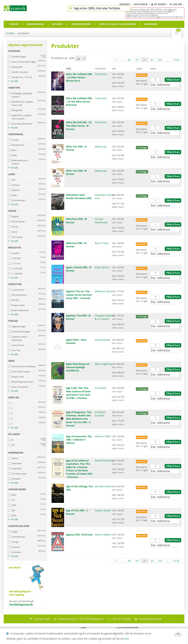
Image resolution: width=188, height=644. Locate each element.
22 (160, 60)
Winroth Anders (104, 486)
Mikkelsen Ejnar (104, 291)
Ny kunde (158, 4)
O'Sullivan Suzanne (100, 414)
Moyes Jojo (101, 146)
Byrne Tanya (102, 243)
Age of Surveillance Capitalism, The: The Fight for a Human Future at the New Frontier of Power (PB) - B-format (79, 469)
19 (137, 60)
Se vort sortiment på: (27, 586)
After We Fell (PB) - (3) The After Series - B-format (79, 126)
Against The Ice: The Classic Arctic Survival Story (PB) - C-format (79, 295)
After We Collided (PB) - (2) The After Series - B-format (79, 102)
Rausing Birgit (103, 340)
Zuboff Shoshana (104, 460)
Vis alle (13, 81)
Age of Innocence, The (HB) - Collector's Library (79, 440)
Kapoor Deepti (103, 510)
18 (129, 60)
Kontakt (125, 4)
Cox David (101, 388)
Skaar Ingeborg (103, 364)
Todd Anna (101, 74)
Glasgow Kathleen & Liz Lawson (105, 317)
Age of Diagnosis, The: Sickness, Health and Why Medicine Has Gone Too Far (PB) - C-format (79, 419)
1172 (176, 60)
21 (152, 60)
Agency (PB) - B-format (79, 535)
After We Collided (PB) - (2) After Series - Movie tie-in (79, 77)
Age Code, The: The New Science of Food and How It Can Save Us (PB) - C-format (78, 393)
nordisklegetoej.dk (21, 604)
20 (145, 60)
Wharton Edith (103, 436)
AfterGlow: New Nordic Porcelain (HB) (79, 197)
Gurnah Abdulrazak (101, 221)
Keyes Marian (102, 267)
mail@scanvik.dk (150, 619)
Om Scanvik (141, 4)
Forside (10, 33)
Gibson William (103, 535)
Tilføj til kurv (173, 80)
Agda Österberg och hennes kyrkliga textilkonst (78, 367)
